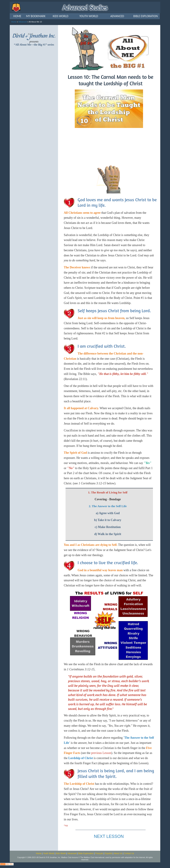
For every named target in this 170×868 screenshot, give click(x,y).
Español (108, 853)
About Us (118, 853)
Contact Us (129, 853)
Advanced (23, 22)
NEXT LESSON (109, 836)
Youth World (49, 853)
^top (66, 825)
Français (99, 853)
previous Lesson (101, 753)
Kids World (61, 853)
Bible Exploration (86, 853)
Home (14, 22)
